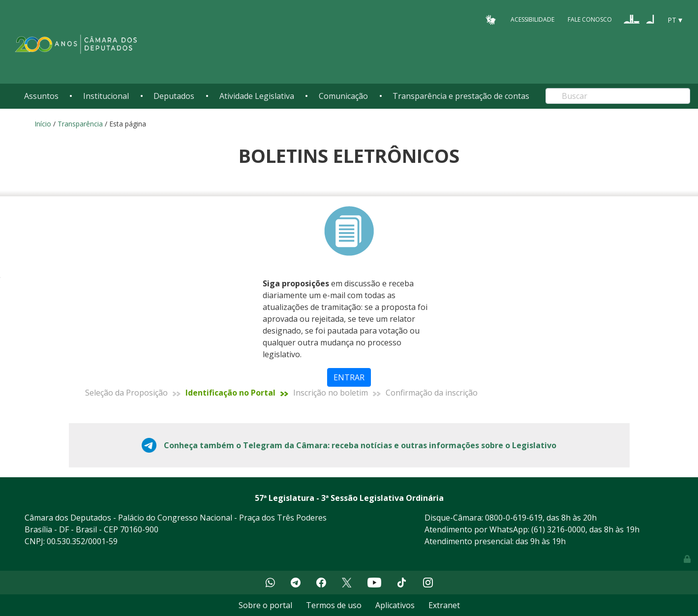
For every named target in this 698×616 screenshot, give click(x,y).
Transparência (80, 124)
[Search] (618, 96)
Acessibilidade (532, 19)
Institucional (106, 96)
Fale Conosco (590, 19)
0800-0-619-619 (514, 518)
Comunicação (343, 96)
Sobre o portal (265, 605)
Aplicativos (395, 605)
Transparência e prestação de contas (461, 96)
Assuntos (41, 96)
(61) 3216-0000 (558, 529)
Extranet (444, 605)
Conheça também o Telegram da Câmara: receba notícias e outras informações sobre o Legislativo (360, 445)
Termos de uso (334, 605)
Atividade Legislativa (257, 96)
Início (43, 124)
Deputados (174, 96)
